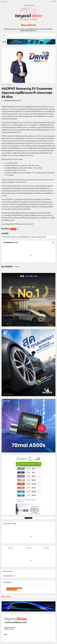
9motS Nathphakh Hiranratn (14, 588)
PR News (9, 85)
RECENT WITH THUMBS (10, 524)
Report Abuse (6, 597)
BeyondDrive (29, 25)
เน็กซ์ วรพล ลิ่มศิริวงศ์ (12, 590)
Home (3, 85)
